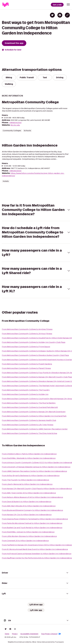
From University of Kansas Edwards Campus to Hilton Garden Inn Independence (36, 467)
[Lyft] (6, 5)
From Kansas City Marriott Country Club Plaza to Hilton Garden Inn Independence (37, 489)
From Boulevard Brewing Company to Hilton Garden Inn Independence (32, 510)
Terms (7, 634)
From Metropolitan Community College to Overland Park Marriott (30, 407)
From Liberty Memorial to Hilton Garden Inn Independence (27, 484)
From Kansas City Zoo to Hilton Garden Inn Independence (27, 515)
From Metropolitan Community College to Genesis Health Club (29, 420)
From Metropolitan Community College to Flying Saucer (26, 347)
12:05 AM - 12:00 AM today (15, 166)
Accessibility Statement (29, 634)
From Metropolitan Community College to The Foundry (26, 390)
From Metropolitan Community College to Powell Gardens (27, 364)
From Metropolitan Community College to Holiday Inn (25, 394)
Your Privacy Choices (51, 634)
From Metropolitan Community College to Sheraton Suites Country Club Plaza (35, 355)
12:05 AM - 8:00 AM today (14, 118)
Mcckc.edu (15, 125)
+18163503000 (15, 171)
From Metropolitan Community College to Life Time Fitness (28, 425)
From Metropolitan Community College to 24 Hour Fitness (27, 334)
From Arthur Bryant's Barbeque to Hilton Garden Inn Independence (31, 475)
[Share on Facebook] (60, 15)
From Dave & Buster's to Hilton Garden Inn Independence (27, 502)
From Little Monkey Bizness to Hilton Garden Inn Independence (29, 536)
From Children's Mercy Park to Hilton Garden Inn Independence (29, 454)
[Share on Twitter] (52, 15)
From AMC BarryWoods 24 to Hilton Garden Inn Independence (29, 506)
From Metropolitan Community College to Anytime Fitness (27, 329)
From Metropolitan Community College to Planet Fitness (26, 368)
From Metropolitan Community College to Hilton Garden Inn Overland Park (34, 416)
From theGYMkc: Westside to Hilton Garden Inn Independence (29, 458)
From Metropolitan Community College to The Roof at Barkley (29, 403)
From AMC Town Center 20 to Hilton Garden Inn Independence (29, 493)
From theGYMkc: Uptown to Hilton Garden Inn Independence (28, 532)
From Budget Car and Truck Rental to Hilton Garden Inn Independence (32, 528)
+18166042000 (15, 123)
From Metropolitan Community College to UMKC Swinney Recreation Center (35, 429)
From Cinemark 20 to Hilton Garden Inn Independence (25, 541)
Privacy (15, 634)
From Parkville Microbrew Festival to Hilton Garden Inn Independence (32, 523)
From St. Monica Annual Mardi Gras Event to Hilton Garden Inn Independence (35, 549)
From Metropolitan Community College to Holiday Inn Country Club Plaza (34, 342)
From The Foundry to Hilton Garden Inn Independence (25, 480)
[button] (68, 4)
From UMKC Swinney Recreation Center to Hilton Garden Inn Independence (34, 471)
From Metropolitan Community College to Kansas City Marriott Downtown (34, 412)
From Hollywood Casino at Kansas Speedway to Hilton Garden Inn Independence (37, 554)
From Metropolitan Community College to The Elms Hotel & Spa (29, 433)
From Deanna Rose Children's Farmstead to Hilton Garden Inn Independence (35, 519)
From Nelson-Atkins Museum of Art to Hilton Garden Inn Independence (32, 497)
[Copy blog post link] (67, 15)
